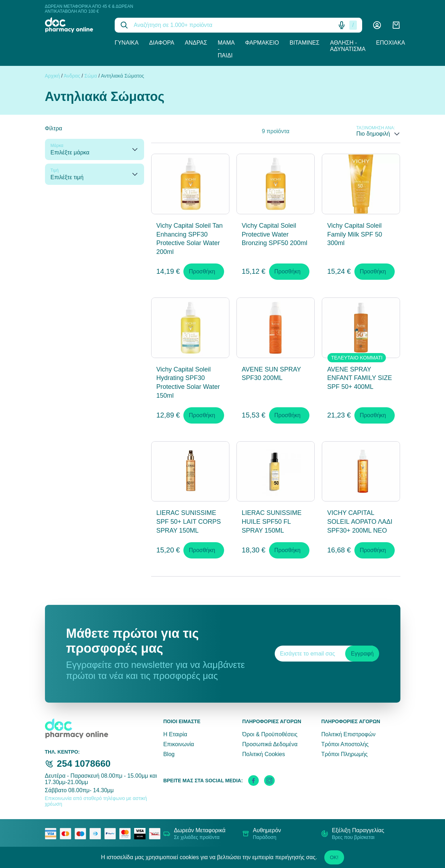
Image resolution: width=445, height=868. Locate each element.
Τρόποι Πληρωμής (344, 754)
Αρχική (53, 76)
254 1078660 (84, 764)
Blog (169, 754)
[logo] (75, 25)
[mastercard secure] (127, 834)
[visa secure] (142, 834)
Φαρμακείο (262, 43)
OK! (334, 857)
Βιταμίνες (304, 43)
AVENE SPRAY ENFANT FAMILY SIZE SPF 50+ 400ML (360, 378)
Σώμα (91, 76)
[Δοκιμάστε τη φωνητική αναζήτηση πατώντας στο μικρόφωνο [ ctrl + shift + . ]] (342, 25)
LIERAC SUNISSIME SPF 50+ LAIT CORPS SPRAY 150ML (189, 522)
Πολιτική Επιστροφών (348, 734)
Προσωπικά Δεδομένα (270, 744)
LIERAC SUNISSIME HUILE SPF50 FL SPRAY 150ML (272, 522)
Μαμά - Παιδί (226, 49)
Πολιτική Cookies (264, 754)
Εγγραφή (362, 654)
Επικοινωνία (179, 744)
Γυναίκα (127, 43)
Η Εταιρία (175, 734)
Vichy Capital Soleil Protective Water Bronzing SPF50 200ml (275, 234)
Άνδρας (196, 43)
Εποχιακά (390, 43)
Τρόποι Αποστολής (345, 744)
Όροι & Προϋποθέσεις (270, 734)
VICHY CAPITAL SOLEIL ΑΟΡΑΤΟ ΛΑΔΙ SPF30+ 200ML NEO (360, 522)
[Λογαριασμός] (377, 25)
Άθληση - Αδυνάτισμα (348, 46)
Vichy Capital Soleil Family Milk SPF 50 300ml (355, 234)
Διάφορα (162, 43)
